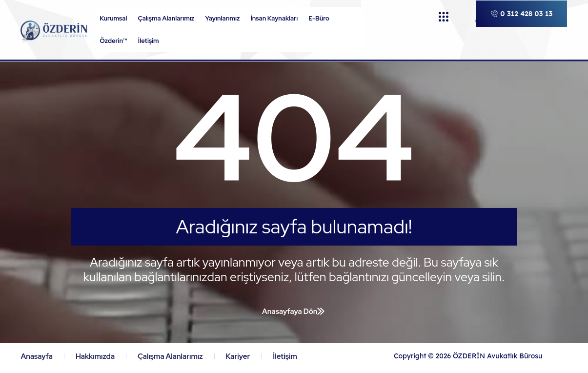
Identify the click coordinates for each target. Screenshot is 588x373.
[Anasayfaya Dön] (321, 311)
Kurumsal (116, 19)
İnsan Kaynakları (276, 19)
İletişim (149, 41)
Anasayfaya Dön (290, 311)
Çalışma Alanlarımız (168, 19)
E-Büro (321, 19)
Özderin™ (116, 41)
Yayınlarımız (225, 19)
